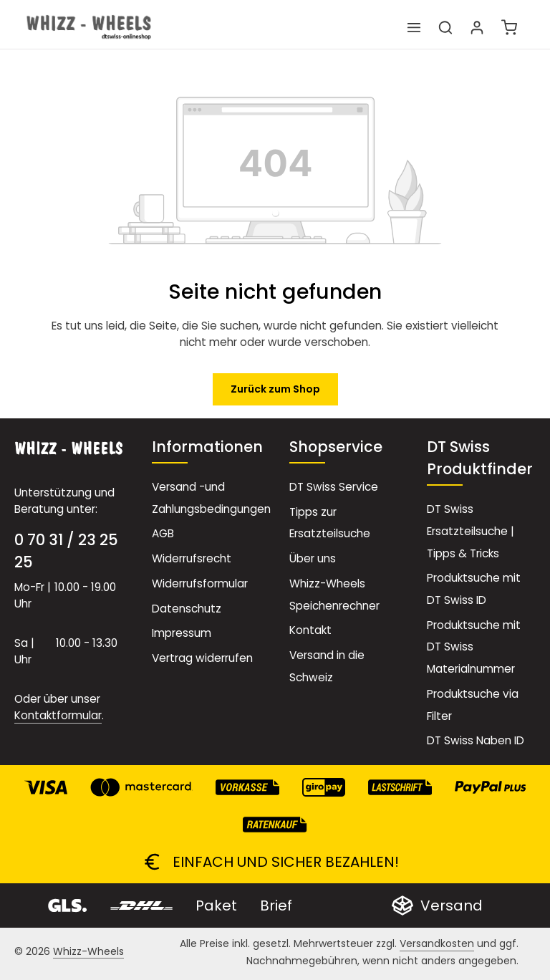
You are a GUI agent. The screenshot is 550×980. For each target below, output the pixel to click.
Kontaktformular (58, 715)
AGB (163, 533)
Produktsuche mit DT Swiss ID (474, 589)
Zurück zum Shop (275, 389)
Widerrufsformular (200, 583)
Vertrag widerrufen (202, 658)
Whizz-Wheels (88, 951)
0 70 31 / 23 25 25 (66, 551)
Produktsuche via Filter (473, 705)
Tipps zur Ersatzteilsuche (330, 523)
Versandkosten (437, 943)
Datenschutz (187, 609)
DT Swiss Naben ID (476, 740)
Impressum (182, 633)
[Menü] (414, 27)
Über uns (313, 558)
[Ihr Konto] (477, 27)
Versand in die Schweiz (327, 666)
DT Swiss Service (334, 487)
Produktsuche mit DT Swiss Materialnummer (474, 647)
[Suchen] (445, 27)
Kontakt (310, 630)
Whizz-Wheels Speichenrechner (334, 595)
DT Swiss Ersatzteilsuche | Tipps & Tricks (471, 531)
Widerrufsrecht (192, 558)
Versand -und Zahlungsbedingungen (211, 498)
